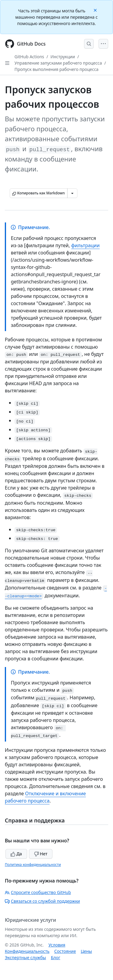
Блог (56, 958)
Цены (86, 951)
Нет (41, 854)
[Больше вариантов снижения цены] (72, 193)
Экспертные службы (25, 958)
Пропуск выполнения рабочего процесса (56, 69)
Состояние (65, 951)
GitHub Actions (29, 57)
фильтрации (85, 245)
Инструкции (63, 57)
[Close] (96, 10)
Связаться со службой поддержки (42, 901)
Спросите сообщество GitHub (38, 892)
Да (16, 854)
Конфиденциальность (27, 951)
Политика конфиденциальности (33, 865)
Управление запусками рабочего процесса (58, 63)
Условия (57, 945)
